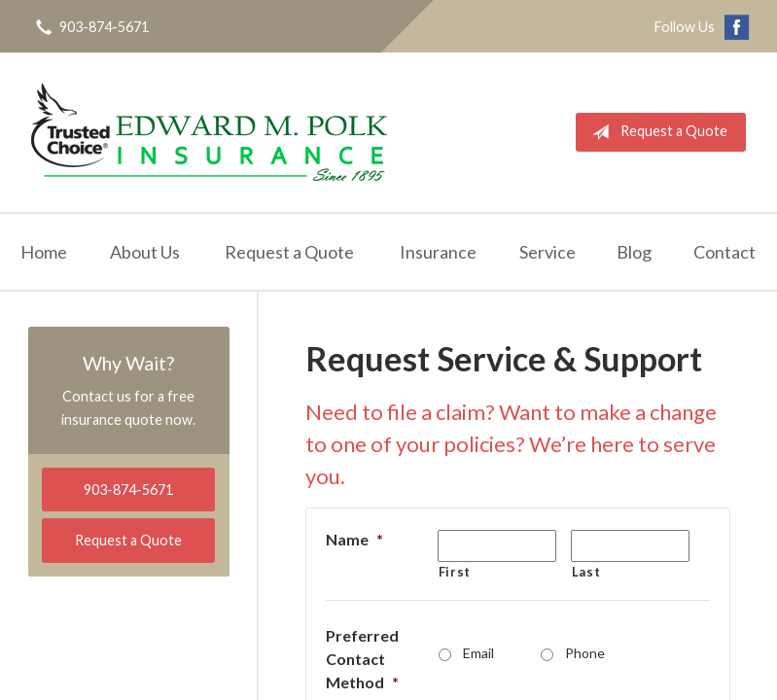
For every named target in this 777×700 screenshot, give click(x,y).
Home (44, 252)
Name (354, 539)
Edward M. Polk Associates (209, 132)
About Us (145, 252)
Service (547, 252)
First (455, 572)
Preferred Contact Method (362, 659)
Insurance (438, 252)
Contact (724, 252)
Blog (634, 252)
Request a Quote (656, 132)
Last (586, 572)
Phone (585, 653)
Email (478, 653)
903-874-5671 (128, 490)
